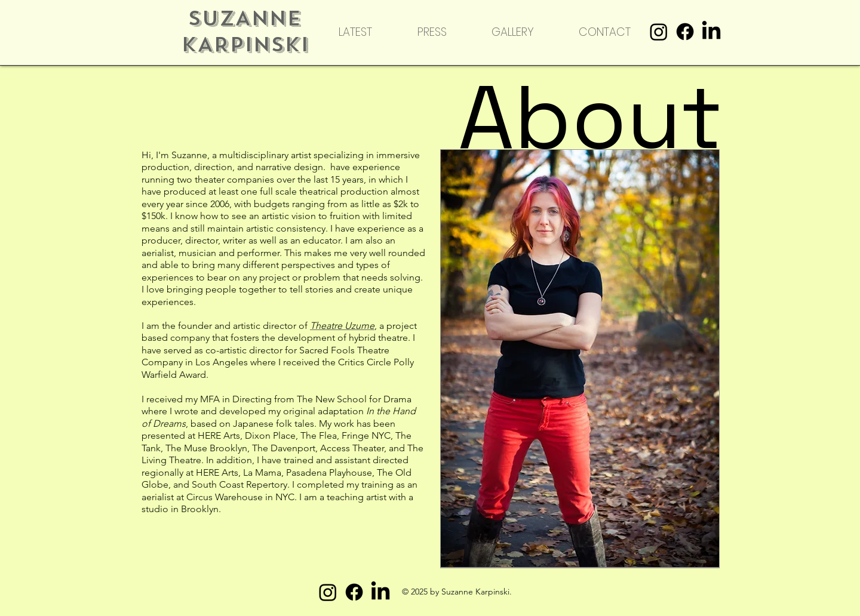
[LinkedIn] (711, 32)
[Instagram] (659, 32)
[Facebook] (685, 32)
